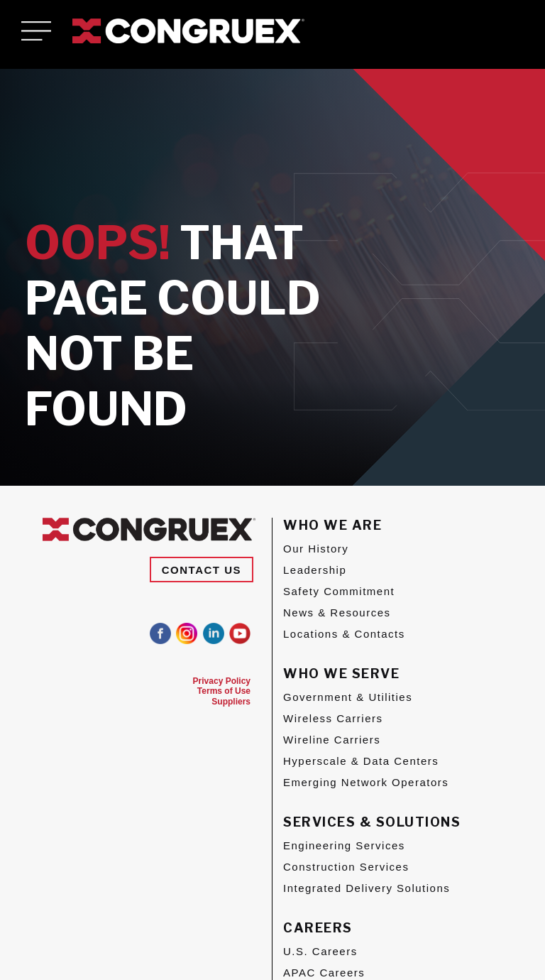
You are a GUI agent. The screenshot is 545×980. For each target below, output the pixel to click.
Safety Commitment (339, 591)
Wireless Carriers (333, 718)
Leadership (315, 570)
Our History (316, 549)
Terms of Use (224, 691)
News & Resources (337, 612)
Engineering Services (344, 845)
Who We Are (332, 525)
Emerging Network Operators (366, 782)
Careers (318, 928)
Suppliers (231, 702)
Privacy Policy (222, 681)
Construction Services (346, 867)
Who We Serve (341, 674)
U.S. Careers (320, 951)
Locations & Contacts (344, 634)
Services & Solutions (372, 822)
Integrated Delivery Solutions (367, 888)
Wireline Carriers (332, 740)
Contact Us (202, 570)
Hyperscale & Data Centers (361, 761)
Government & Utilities (348, 697)
